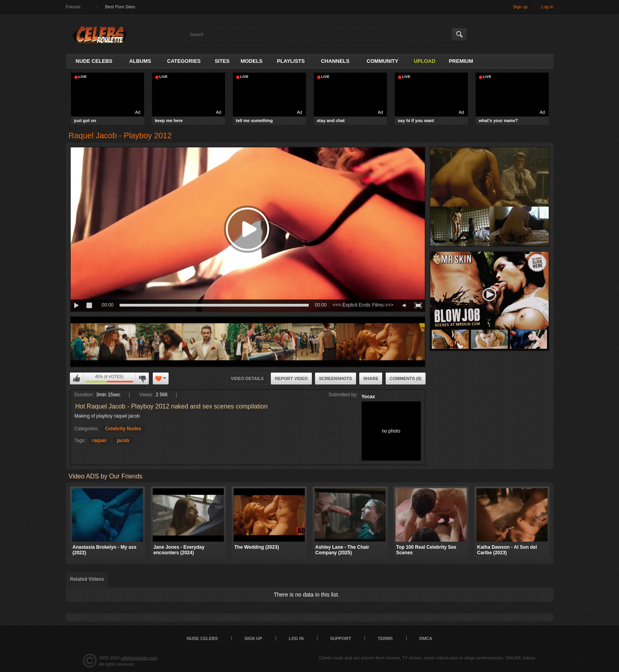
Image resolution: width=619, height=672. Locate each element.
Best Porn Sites (120, 7)
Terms (385, 638)
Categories (184, 61)
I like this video (77, 378)
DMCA (426, 638)
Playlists (291, 61)
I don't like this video (142, 378)
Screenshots (336, 378)
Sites (222, 61)
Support (340, 638)
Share (371, 378)
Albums (140, 61)
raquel (99, 440)
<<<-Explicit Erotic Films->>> (363, 305)
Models (251, 61)
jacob (123, 440)
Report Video (291, 378)
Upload (425, 61)
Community (383, 61)
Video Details (248, 378)
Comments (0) (406, 378)
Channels (335, 61)
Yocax (368, 397)
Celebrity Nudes (123, 429)
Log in (548, 7)
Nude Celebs (94, 61)
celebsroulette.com (139, 658)
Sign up (520, 7)
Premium (461, 61)
